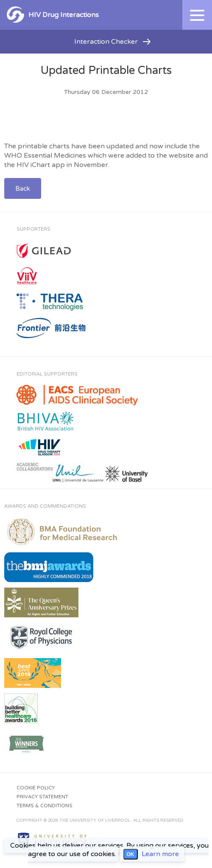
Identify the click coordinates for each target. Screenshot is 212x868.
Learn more (160, 854)
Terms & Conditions (45, 806)
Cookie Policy (36, 788)
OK (131, 854)
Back (23, 189)
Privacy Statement (42, 797)
